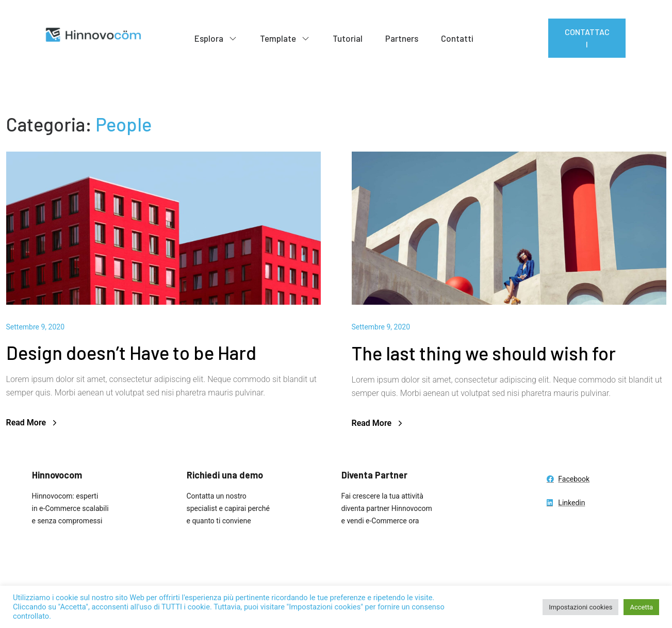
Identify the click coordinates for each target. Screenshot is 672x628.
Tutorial (348, 38)
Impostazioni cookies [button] (580, 607)
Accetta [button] (641, 607)
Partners (402, 38)
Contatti (457, 38)
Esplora (216, 39)
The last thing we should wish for (484, 353)
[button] (587, 38)
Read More (33, 423)
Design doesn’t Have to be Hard (131, 352)
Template (285, 39)
